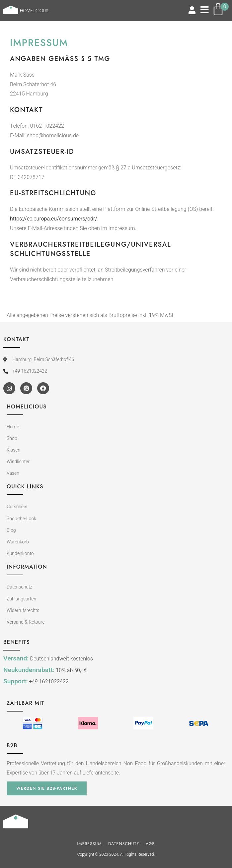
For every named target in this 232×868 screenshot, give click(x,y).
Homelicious (34, 11)
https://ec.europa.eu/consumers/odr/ (54, 219)
